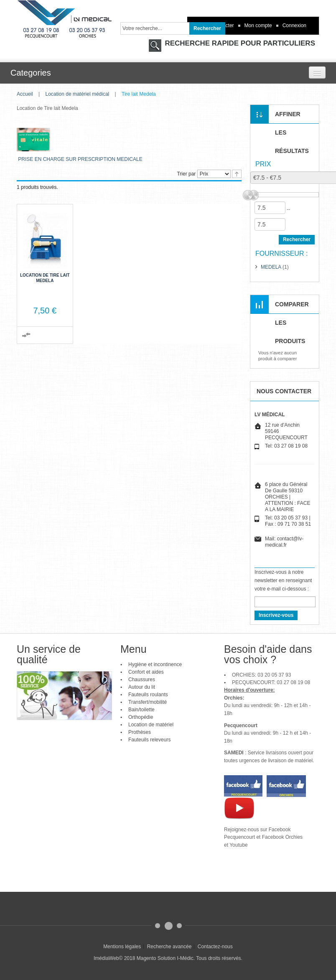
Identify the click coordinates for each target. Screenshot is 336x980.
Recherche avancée (169, 947)
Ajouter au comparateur (26, 335)
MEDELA (271, 267)
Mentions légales (122, 947)
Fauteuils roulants (148, 695)
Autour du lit (142, 687)
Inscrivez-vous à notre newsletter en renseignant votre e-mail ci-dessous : (283, 580)
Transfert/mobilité (148, 702)
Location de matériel (151, 725)
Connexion (294, 25)
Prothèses (140, 732)
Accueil (25, 94)
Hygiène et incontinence (155, 664)
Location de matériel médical (78, 94)
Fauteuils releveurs (149, 740)
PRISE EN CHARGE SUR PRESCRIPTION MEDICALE (80, 159)
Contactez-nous (215, 947)
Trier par (186, 174)
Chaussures (142, 680)
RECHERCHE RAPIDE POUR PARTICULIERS (239, 43)
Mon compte (258, 25)
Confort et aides (146, 672)
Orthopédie (141, 717)
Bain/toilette (141, 710)
